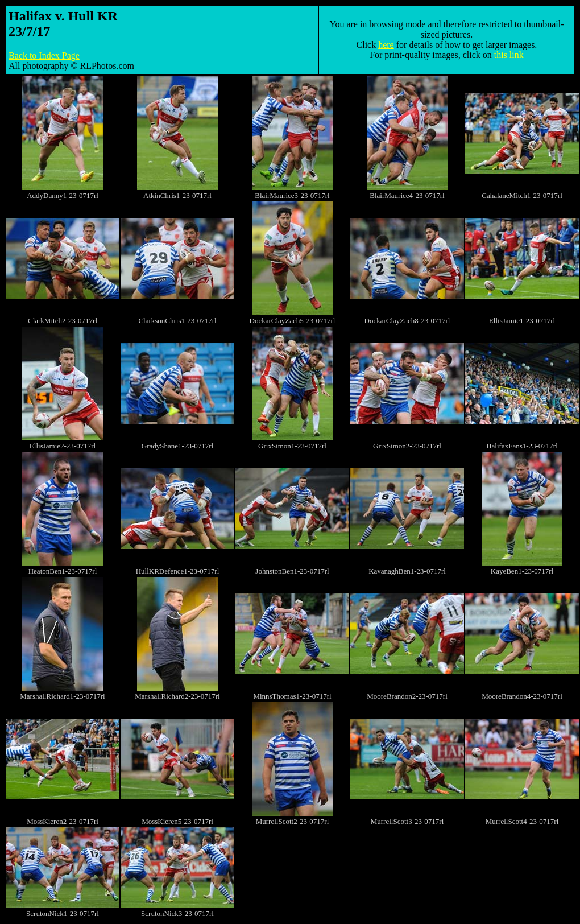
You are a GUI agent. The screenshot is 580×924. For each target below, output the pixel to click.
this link (509, 55)
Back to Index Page (44, 55)
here (386, 45)
